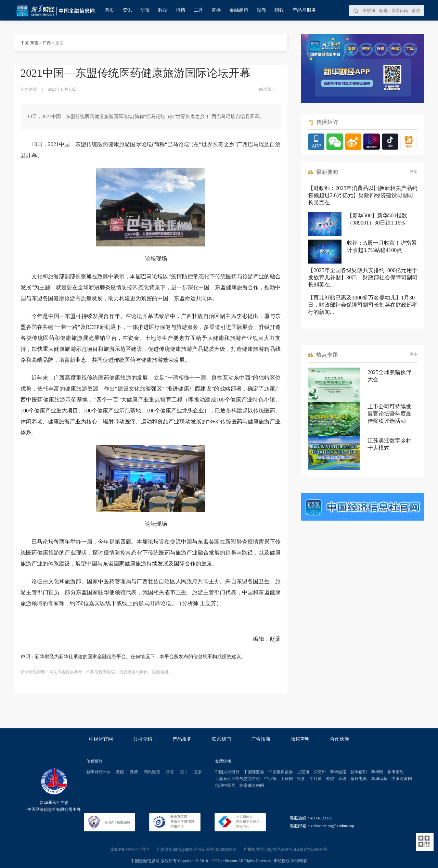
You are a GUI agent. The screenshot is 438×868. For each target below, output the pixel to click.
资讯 (127, 10)
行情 (181, 10)
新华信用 (359, 772)
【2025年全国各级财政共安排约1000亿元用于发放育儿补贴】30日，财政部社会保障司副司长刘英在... (363, 277)
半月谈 (315, 779)
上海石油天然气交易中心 (237, 779)
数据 (163, 10)
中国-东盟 (29, 43)
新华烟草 (379, 779)
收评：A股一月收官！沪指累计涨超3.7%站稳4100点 (382, 246)
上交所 (303, 772)
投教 (261, 10)
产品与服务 (304, 10)
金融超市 (239, 10)
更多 (413, 171)
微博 (134, 772)
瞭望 (330, 779)
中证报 (270, 779)
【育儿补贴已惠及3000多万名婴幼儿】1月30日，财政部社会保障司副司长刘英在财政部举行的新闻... (363, 305)
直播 (216, 10)
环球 (342, 779)
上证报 (287, 779)
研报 (145, 10)
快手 (184, 772)
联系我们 (221, 739)
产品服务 (182, 739)
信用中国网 (225, 786)
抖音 (170, 772)
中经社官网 (101, 739)
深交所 (320, 772)
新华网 (377, 772)
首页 (109, 10)
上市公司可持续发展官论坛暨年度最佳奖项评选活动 (389, 414)
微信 (120, 772)
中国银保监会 (281, 772)
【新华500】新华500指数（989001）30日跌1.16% (377, 219)
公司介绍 (143, 739)
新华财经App (98, 772)
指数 (279, 10)
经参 (301, 779)
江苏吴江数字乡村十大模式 (389, 444)
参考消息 (396, 772)
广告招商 (261, 739)
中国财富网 (402, 779)
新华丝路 (338, 772)
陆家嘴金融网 (252, 786)
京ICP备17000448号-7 (130, 850)
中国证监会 (254, 772)
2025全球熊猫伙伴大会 (389, 376)
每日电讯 (359, 779)
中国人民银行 (227, 772)
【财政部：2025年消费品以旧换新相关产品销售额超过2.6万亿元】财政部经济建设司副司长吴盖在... (363, 195)
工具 (198, 10)
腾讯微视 (152, 772)
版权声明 (300, 739)
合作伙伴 (339, 739)
